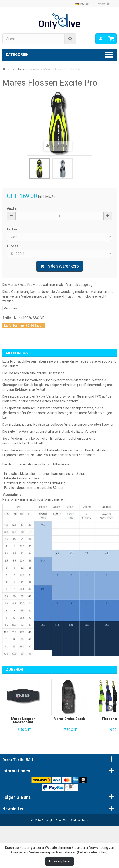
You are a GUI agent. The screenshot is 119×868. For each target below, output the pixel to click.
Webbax (83, 821)
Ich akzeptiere (60, 861)
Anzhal (12, 208)
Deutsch (84, 4)
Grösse (13, 246)
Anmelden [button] (106, 4)
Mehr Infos (11, 309)
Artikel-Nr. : (11, 318)
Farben (13, 229)
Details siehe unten (92, 852)
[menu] (101, 39)
